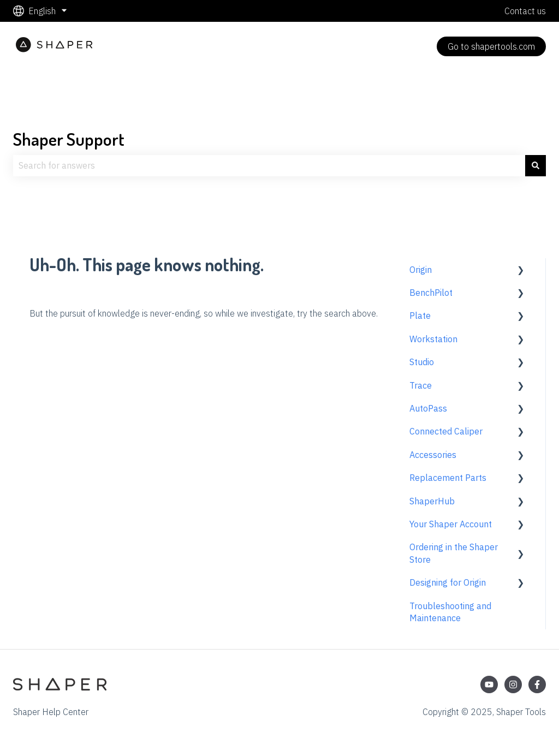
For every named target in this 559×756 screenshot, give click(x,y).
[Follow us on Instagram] (513, 684)
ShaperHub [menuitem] (432, 501)
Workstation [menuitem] (433, 339)
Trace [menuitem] (421, 385)
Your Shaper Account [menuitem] (451, 524)
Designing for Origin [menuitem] (448, 582)
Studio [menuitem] (422, 362)
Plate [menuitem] (420, 316)
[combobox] (269, 165)
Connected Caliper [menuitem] (446, 431)
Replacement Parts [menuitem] (448, 478)
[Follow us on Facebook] (537, 684)
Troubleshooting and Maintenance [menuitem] (450, 612)
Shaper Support (69, 139)
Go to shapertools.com (491, 46)
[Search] (536, 165)
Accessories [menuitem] (433, 455)
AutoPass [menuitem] (428, 408)
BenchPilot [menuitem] (431, 293)
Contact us (525, 11)
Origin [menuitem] (421, 270)
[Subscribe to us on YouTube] (489, 684)
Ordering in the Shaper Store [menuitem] (454, 553)
